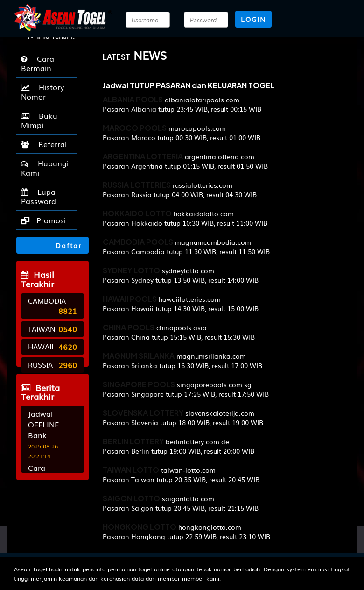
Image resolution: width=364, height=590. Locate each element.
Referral (44, 144)
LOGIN (253, 19)
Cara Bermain (38, 63)
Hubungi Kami (45, 168)
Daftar (55, 245)
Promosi (43, 220)
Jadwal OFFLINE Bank (43, 424)
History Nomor (42, 92)
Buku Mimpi (39, 120)
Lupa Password (38, 196)
